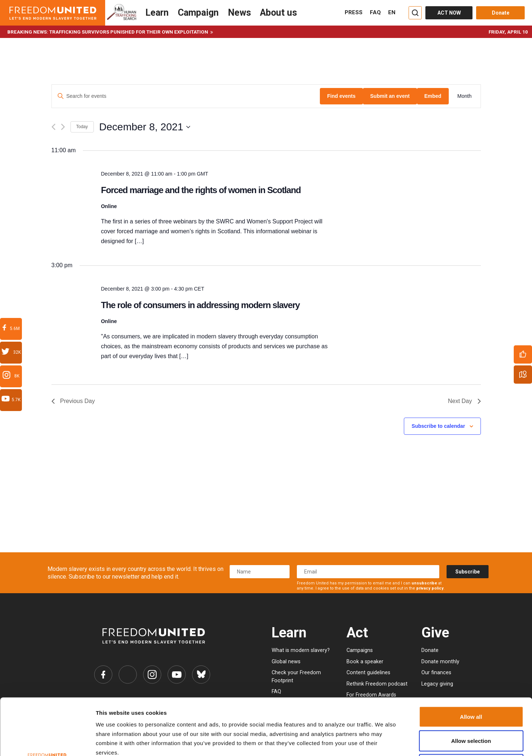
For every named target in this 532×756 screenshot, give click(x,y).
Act (357, 632)
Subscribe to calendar (438, 426)
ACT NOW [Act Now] (449, 13)
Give (435, 632)
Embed (433, 96)
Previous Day (73, 401)
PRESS (354, 12)
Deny (471, 708)
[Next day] (63, 127)
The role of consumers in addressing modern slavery (200, 305)
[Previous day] (53, 127)
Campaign (198, 13)
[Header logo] (53, 13)
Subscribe (468, 572)
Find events (341, 96)
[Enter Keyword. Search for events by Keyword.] (186, 96)
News (239, 13)
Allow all (471, 660)
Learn (157, 13)
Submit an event (390, 96)
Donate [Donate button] (501, 13)
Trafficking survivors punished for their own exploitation (129, 32)
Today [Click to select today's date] (82, 127)
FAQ (375, 12)
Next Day (464, 401)
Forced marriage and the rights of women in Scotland (201, 190)
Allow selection (471, 684)
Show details (373, 742)
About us (278, 13)
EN (392, 12)
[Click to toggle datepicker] (145, 127)
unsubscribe (424, 583)
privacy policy (430, 588)
